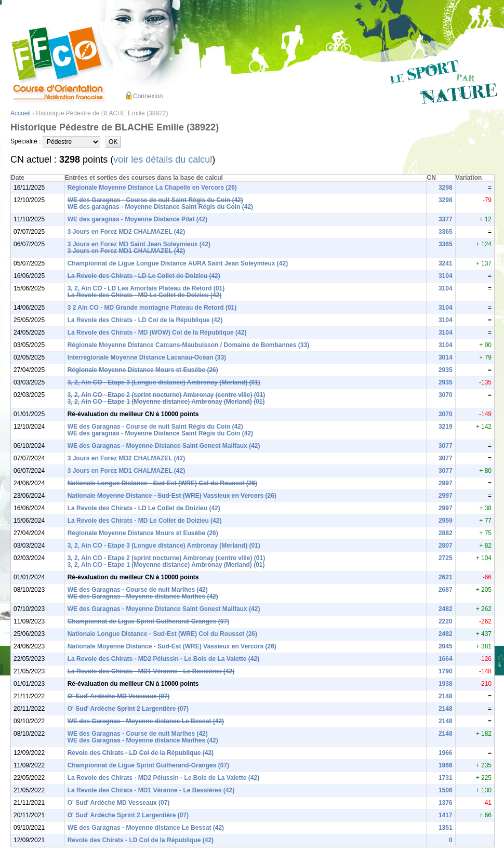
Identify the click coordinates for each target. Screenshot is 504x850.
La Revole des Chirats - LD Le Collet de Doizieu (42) (144, 276)
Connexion (148, 96)
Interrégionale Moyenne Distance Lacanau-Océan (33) (147, 357)
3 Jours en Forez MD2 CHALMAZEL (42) (126, 232)
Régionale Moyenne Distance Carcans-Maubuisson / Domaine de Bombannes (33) (188, 345)
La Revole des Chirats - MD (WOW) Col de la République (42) (157, 333)
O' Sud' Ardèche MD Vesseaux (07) (119, 696)
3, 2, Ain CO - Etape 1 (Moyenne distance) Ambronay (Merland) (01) (166, 402)
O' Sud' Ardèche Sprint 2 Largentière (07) (128, 709)
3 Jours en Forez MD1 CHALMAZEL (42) (126, 251)
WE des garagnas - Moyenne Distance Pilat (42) (137, 219)
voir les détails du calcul (163, 160)
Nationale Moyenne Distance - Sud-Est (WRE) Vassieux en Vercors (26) (172, 496)
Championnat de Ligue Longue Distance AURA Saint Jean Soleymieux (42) (178, 263)
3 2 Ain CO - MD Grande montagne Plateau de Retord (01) (152, 308)
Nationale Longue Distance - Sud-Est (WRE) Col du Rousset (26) (162, 483)
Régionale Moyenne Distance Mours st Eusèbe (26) (143, 370)
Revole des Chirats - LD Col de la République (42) (141, 753)
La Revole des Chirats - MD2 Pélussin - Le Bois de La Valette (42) (163, 659)
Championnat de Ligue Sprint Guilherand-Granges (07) (148, 621)
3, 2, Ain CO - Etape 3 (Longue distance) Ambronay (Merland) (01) (164, 382)
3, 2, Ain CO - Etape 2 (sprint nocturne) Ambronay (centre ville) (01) (167, 395)
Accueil (21, 113)
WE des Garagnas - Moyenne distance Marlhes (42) (143, 596)
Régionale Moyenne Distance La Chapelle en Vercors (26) (152, 188)
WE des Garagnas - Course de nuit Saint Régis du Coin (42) (155, 200)
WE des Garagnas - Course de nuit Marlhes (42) (138, 590)
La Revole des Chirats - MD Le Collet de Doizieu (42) (145, 295)
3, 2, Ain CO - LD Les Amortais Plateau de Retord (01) (146, 288)
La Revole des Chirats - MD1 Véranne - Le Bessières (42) (151, 671)
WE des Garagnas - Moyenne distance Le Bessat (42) (146, 721)
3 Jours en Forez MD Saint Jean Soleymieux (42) (139, 244)
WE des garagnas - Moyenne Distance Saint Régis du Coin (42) (160, 207)
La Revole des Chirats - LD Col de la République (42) (145, 320)
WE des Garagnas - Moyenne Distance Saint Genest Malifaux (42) (164, 446)
